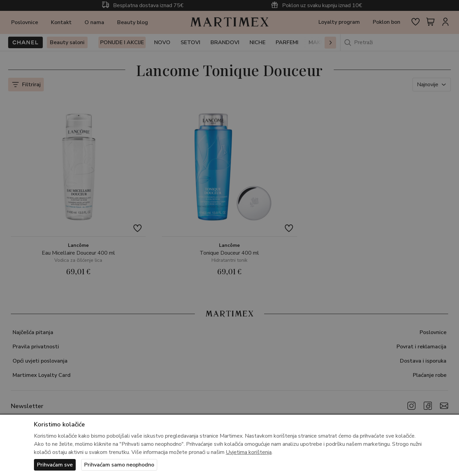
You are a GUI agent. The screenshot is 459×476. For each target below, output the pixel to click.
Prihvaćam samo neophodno (119, 465)
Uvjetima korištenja (249, 452)
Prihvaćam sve (55, 465)
